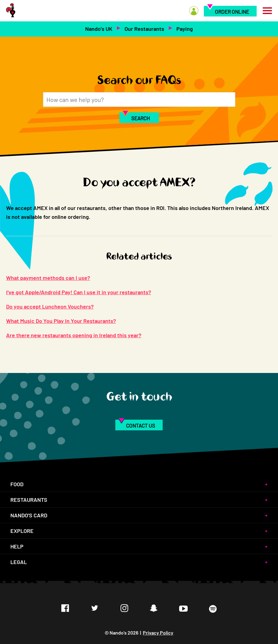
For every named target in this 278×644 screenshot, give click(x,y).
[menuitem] (194, 18)
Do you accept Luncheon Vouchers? (50, 306)
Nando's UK (99, 29)
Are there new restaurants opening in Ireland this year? (74, 335)
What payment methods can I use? (48, 278)
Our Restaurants (144, 29)
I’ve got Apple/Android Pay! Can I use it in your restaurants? (79, 292)
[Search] (139, 99)
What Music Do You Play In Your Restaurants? (61, 321)
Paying (185, 29)
